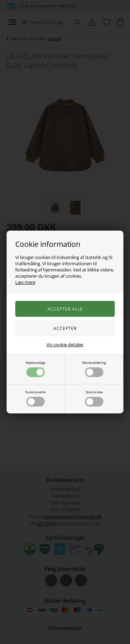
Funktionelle (36, 398)
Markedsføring (94, 369)
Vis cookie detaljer (65, 345)
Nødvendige (36, 369)
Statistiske (94, 398)
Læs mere (25, 282)
